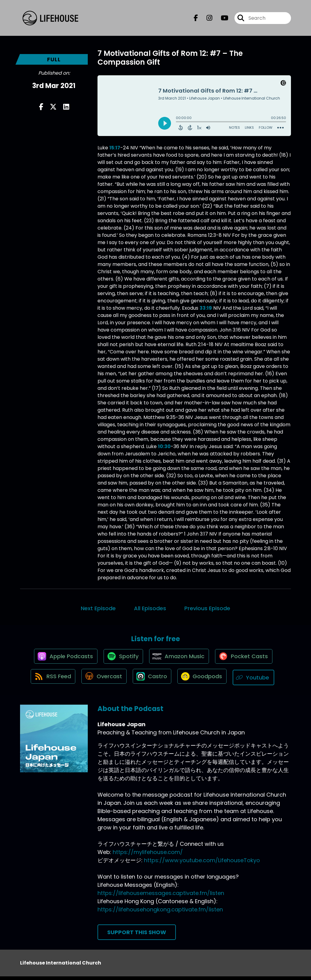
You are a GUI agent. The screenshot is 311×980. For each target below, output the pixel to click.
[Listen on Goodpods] (204, 681)
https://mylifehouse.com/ (148, 856)
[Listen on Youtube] (258, 681)
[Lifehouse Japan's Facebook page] (196, 19)
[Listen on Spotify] (122, 659)
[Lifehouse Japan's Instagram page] (206, 19)
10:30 (164, 446)
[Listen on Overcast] (103, 681)
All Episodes (150, 608)
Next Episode (98, 608)
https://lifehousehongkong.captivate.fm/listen (160, 913)
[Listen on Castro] (152, 681)
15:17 (115, 148)
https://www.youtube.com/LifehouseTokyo (202, 864)
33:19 (206, 308)
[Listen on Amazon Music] (179, 659)
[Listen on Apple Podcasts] (62, 659)
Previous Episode (207, 608)
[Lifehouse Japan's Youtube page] (221, 19)
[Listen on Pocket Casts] (246, 659)
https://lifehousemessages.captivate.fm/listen (161, 897)
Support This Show (137, 936)
